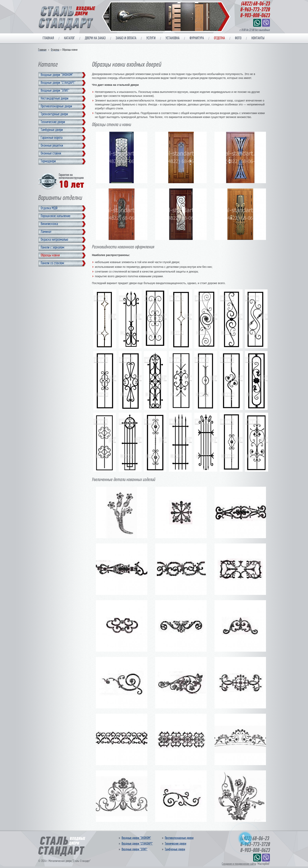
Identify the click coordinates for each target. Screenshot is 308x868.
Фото (238, 38)
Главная (48, 38)
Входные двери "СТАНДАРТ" (58, 83)
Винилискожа (49, 224)
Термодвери (48, 161)
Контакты (258, 38)
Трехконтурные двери (54, 114)
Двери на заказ (95, 38)
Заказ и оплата (126, 38)
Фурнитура (197, 38)
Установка (173, 38)
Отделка (219, 38)
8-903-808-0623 (255, 16)
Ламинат (46, 232)
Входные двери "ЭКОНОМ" (57, 75)
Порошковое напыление (55, 216)
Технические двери (53, 122)
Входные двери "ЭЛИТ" (55, 91)
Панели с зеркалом (52, 248)
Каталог (69, 38)
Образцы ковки (50, 255)
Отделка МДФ (49, 208)
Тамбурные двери (52, 130)
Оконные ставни (51, 154)
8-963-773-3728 (255, 10)
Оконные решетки (52, 146)
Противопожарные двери (56, 106)
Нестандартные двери (55, 99)
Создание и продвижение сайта (239, 864)
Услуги (151, 38)
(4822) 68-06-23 (255, 4)
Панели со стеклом (52, 263)
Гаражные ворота (52, 138)
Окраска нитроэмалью (54, 240)
